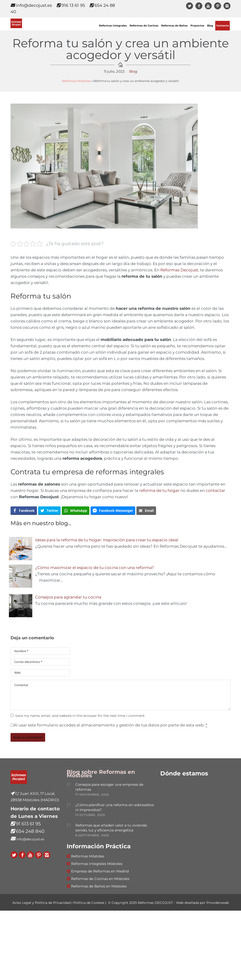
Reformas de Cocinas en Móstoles (100, 879)
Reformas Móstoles (76, 81)
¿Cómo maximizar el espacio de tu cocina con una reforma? (95, 568)
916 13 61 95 (71, 5)
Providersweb (218, 903)
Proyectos (197, 26)
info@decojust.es (31, 5)
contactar (215, 490)
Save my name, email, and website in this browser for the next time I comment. (80, 716)
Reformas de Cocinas (144, 26)
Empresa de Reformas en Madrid (100, 871)
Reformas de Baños (174, 26)
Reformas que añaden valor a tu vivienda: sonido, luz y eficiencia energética (111, 828)
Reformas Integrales (113, 26)
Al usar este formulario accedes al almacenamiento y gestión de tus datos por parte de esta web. (110, 725)
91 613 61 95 (28, 824)
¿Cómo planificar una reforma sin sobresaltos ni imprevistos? (115, 807)
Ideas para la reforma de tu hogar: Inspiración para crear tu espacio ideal (107, 540)
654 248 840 (30, 831)
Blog (210, 26)
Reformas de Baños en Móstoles (99, 886)
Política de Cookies (89, 903)
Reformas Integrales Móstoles (97, 864)
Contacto (223, 26)
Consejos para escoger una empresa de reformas (109, 787)
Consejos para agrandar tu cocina (68, 597)
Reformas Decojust (179, 270)
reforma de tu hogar (159, 490)
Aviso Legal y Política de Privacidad (41, 903)
